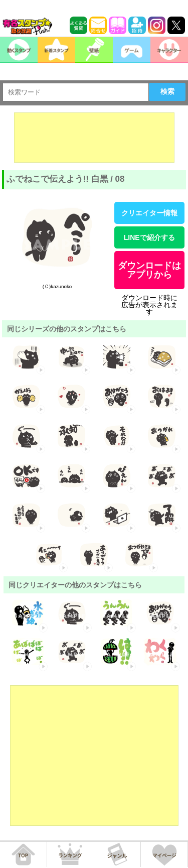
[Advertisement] (94, 138)
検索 (167, 91)
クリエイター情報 (149, 213)
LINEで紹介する (149, 237)
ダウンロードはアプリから (149, 270)
